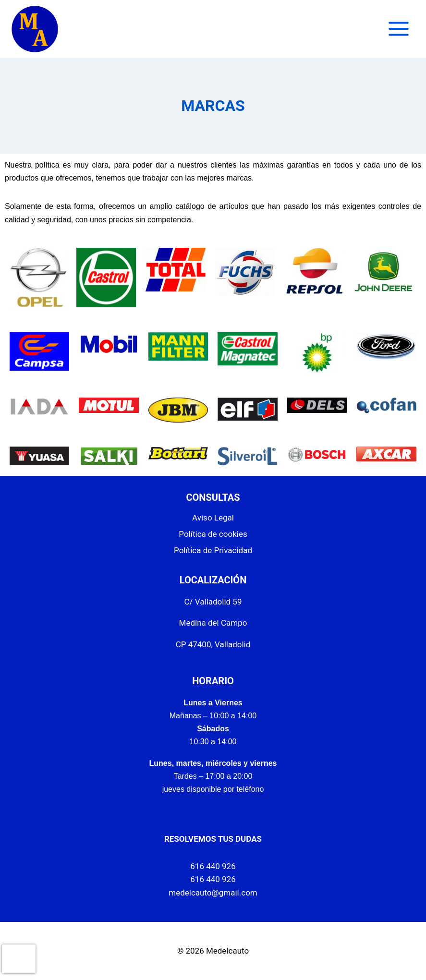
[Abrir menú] (398, 29)
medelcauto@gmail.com (213, 893)
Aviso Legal (213, 518)
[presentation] (19, 959)
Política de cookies (213, 534)
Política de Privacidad (213, 550)
